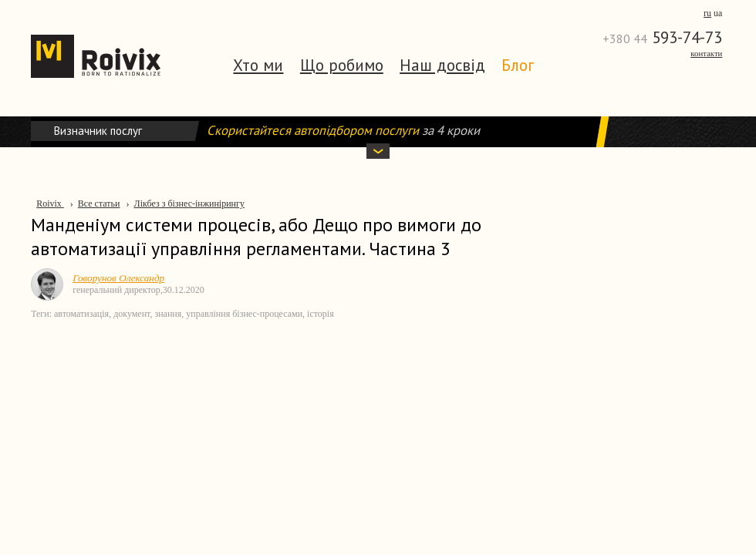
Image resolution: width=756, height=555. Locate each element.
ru (707, 13)
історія (321, 314)
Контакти (706, 53)
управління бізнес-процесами (244, 314)
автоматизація (81, 314)
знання (168, 314)
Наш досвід (442, 65)
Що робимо (342, 65)
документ (132, 314)
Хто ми (258, 65)
